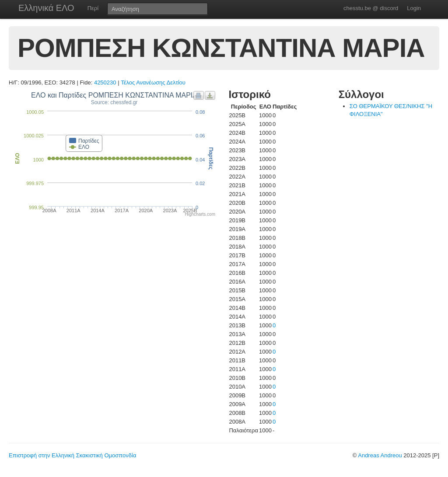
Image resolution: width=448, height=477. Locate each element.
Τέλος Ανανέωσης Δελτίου (153, 82)
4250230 (105, 82)
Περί (93, 8)
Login (414, 8)
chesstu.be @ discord (371, 8)
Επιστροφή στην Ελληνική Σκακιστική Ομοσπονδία (72, 455)
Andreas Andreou (380, 455)
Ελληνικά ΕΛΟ (46, 8)
